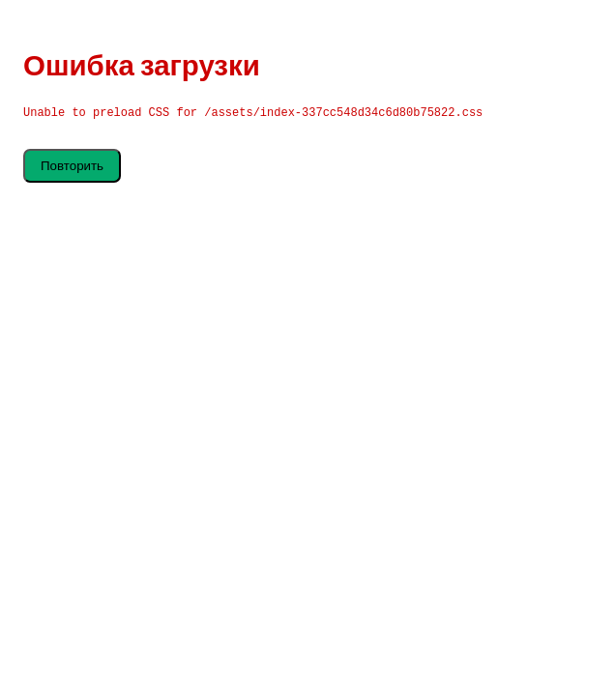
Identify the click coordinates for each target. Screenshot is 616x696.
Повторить (72, 166)
